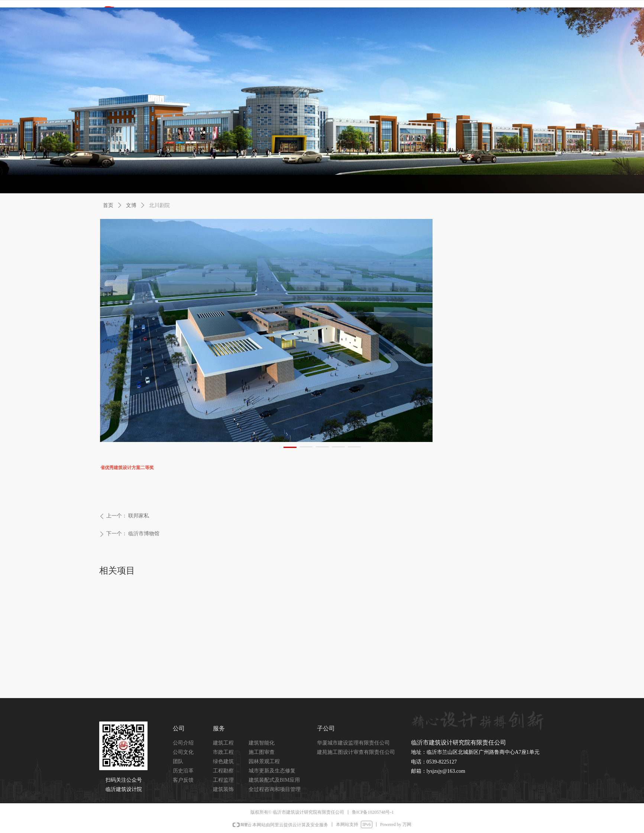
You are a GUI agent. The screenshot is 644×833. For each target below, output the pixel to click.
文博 (131, 205)
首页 (108, 205)
